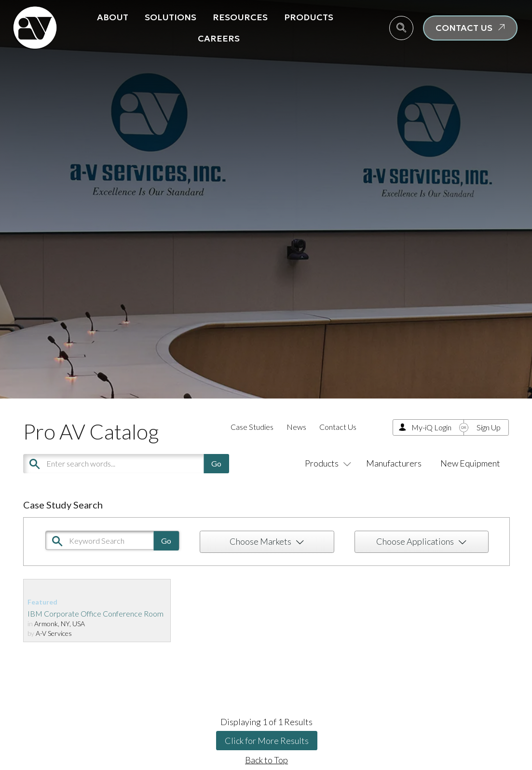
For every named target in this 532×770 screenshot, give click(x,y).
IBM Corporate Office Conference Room (95, 613)
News (296, 427)
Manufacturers (394, 463)
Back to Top (266, 760)
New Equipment (470, 463)
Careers (219, 38)
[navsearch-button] (401, 28)
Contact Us (338, 427)
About (113, 17)
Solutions (171, 17)
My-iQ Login (431, 427)
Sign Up (489, 427)
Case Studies (252, 427)
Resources (240, 17)
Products (309, 17)
